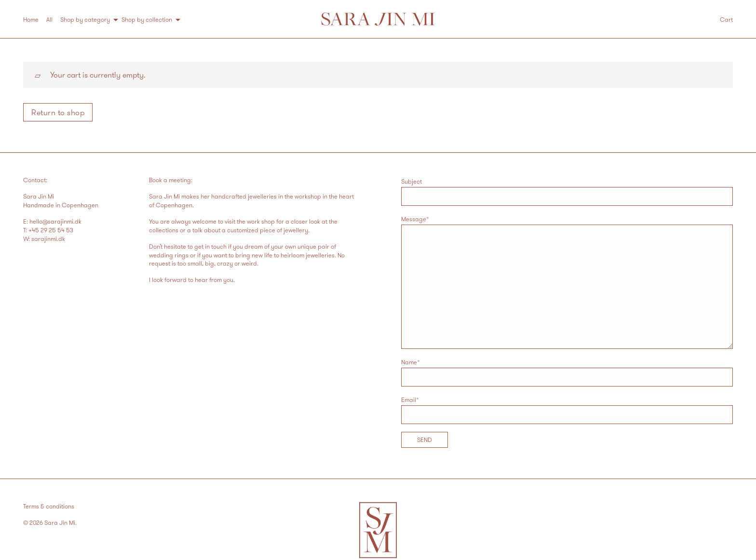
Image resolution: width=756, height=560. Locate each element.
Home (31, 19)
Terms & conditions (49, 506)
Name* (567, 372)
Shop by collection (147, 19)
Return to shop (58, 112)
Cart (726, 19)
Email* (567, 410)
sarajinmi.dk (48, 239)
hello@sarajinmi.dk (55, 221)
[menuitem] (35, 19)
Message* (567, 282)
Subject (567, 192)
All (49, 19)
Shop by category (85, 19)
